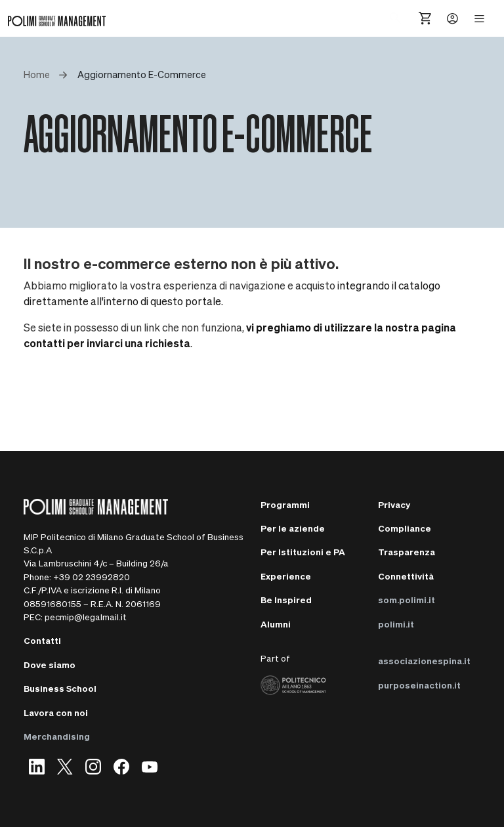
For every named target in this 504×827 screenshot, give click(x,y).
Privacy (394, 504)
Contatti (42, 640)
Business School (60, 688)
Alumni (276, 624)
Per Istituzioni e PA (303, 552)
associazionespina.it (424, 661)
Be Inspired (286, 600)
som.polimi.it (407, 600)
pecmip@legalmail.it (86, 617)
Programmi (285, 504)
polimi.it (396, 624)
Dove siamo (50, 665)
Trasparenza (407, 552)
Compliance (405, 528)
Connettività (406, 576)
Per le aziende (293, 528)
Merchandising (57, 736)
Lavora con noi (56, 712)
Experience (286, 576)
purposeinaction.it (419, 685)
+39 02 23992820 (92, 577)
